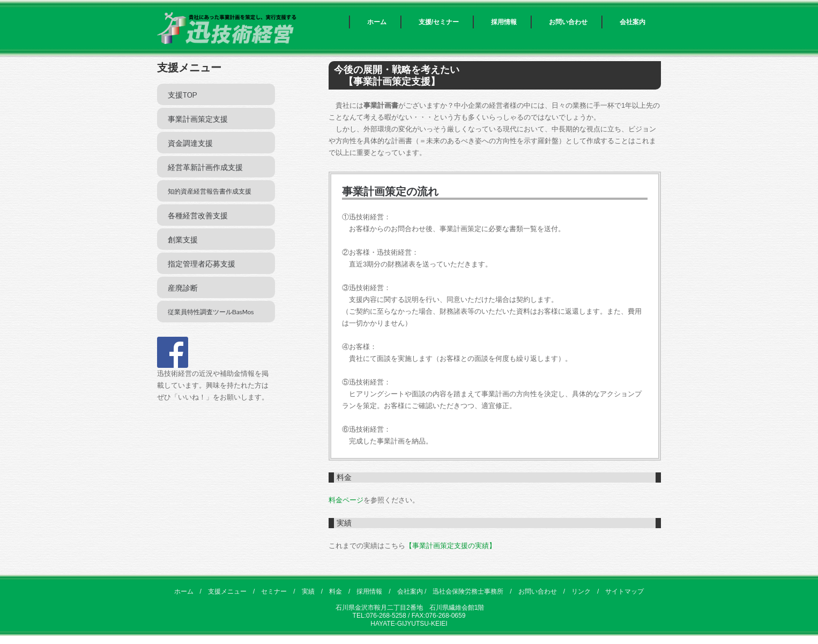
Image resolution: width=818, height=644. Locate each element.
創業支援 (183, 240)
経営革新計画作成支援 (205, 167)
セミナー (274, 591)
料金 (336, 591)
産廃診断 (183, 288)
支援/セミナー (439, 22)
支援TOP (182, 95)
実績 (308, 591)
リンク (581, 591)
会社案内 (633, 22)
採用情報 (504, 22)
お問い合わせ (568, 22)
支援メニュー (227, 591)
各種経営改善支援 (198, 216)
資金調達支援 (190, 143)
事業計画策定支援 (198, 119)
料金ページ (346, 500)
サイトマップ (624, 591)
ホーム (377, 22)
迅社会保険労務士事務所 (468, 591)
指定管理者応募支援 (202, 264)
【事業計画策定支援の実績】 (451, 546)
